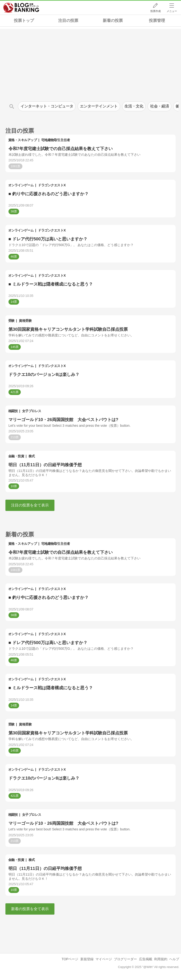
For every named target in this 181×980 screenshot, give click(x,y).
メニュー (172, 11)
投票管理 (157, 21)
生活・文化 (134, 106)
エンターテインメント (99, 106)
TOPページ (70, 959)
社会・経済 (160, 106)
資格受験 (25, 321)
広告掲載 (146, 959)
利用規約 (161, 959)
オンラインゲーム (21, 185)
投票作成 (156, 11)
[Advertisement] (90, 62)
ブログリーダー (125, 959)
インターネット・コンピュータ (47, 106)
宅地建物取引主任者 (56, 140)
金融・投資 (16, 456)
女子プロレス (32, 411)
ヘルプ (174, 959)
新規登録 (87, 959)
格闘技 (13, 411)
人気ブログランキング (21, 8)
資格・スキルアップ (23, 140)
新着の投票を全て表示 (30, 909)
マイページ (104, 959)
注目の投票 (68, 21)
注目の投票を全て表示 (30, 505)
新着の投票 (113, 21)
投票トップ (24, 21)
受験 (11, 321)
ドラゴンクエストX (52, 185)
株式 (32, 456)
